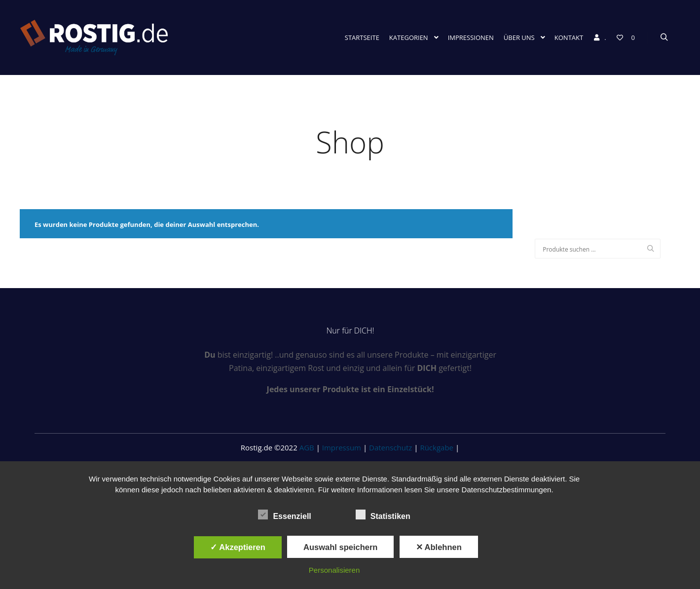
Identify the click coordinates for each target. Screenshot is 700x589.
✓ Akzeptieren (238, 547)
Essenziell (284, 515)
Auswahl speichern (340, 547)
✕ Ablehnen (439, 547)
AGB (307, 447)
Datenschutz (390, 447)
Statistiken (383, 515)
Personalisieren (334, 570)
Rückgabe (437, 447)
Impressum (342, 447)
